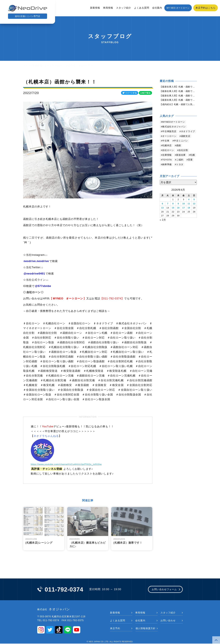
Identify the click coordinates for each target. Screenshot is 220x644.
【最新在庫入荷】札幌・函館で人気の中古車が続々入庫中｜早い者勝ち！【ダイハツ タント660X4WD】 (178, 96)
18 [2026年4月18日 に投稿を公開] (189, 214)
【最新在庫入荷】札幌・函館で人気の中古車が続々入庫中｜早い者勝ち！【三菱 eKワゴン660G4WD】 (178, 101)
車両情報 (108, 8)
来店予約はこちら (206, 8)
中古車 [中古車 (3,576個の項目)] (166, 147)
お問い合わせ (168, 621)
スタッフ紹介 (124, 8)
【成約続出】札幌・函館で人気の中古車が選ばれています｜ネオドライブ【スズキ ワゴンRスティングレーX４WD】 (178, 106)
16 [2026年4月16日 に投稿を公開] (178, 214)
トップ (27, 66)
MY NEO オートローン (178, 8)
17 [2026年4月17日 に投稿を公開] (184, 214)
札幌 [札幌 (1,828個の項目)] (165, 166)
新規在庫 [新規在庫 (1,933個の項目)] (182, 161)
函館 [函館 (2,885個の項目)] (180, 152)
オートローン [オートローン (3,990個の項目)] (170, 142)
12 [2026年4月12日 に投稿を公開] (194, 210)
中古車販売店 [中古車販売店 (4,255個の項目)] (170, 133)
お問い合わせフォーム (162, 590)
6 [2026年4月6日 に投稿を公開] (162, 210)
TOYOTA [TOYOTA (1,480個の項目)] (177, 166)
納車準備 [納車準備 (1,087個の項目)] (177, 171)
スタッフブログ (53, 66)
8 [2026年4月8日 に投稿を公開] (173, 210)
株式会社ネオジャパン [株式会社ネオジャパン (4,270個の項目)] (175, 128)
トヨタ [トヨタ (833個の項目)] (191, 171)
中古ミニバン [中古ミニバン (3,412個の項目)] (182, 147)
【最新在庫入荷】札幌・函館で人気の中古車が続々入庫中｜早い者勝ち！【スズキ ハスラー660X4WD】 (178, 91)
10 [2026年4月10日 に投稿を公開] (184, 210)
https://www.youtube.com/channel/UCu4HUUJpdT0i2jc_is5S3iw (72, 464)
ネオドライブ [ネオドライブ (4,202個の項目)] (170, 138)
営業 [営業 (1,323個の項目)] (165, 171)
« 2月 (163, 225)
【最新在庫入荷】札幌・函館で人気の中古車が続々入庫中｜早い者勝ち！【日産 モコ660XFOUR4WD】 (178, 87)
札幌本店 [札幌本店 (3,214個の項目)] (167, 152)
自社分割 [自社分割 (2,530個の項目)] (185, 157)
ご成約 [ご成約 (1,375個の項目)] (191, 166)
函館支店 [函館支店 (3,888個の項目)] (187, 142)
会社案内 (157, 8)
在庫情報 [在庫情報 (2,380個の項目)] (167, 161)
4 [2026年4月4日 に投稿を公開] (189, 206)
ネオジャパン (54, 610)
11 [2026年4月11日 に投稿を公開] (189, 210)
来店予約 (115, 629)
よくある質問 (142, 8)
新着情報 (95, 8)
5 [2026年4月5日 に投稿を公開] (194, 206)
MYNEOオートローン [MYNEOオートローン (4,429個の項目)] (175, 123)
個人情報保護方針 (146, 629)
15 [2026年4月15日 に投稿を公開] (173, 214)
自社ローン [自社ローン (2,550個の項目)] (169, 157)
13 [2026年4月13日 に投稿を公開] (162, 214)
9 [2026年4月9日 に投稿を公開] (178, 210)
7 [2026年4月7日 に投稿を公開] (168, 210)
